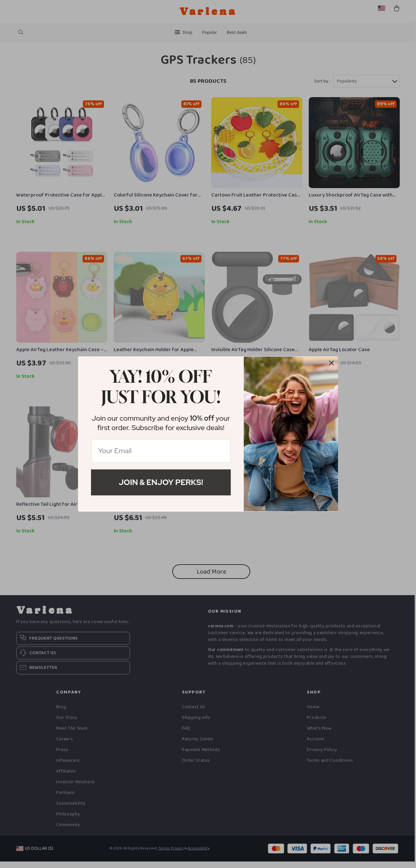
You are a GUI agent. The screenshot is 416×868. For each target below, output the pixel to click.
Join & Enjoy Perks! (161, 482)
